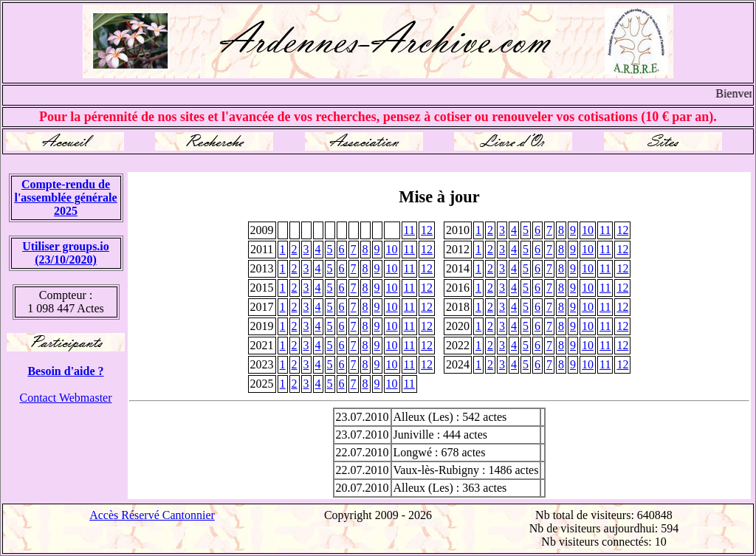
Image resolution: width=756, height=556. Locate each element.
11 (409, 230)
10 (588, 230)
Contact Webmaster (65, 398)
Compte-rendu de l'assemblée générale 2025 (65, 198)
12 (427, 230)
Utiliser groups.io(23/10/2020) (66, 253)
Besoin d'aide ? (65, 371)
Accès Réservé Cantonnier (152, 515)
